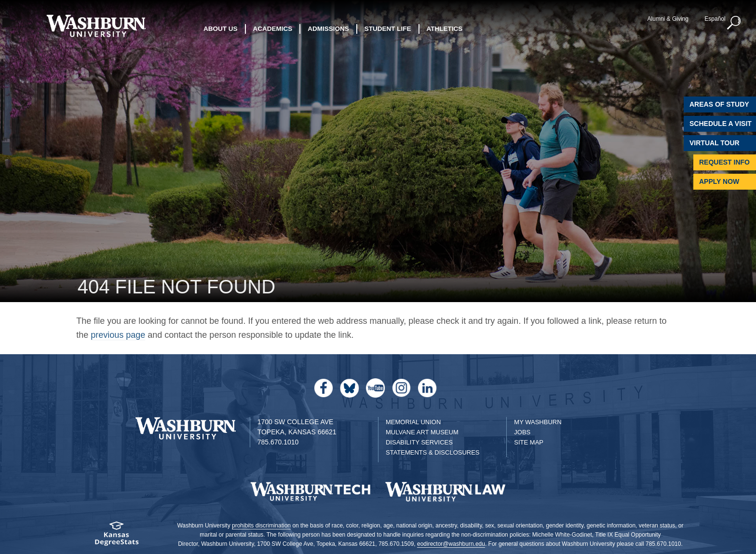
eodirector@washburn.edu (451, 544)
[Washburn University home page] (96, 26)
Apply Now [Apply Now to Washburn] (719, 181)
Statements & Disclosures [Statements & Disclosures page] (433, 452)
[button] (734, 23)
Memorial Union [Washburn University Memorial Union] (413, 422)
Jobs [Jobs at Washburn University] (522, 432)
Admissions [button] (328, 29)
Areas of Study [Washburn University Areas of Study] (719, 104)
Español (715, 19)
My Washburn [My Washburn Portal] (538, 422)
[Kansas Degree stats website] (116, 537)
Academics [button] (273, 29)
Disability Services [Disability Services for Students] (419, 442)
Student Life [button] (388, 29)
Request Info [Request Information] (724, 162)
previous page (118, 335)
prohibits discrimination (261, 526)
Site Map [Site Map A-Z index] (529, 442)
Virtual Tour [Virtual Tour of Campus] (715, 143)
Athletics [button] (445, 29)
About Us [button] (221, 29)
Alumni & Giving (668, 19)
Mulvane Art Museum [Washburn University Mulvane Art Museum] (422, 432)
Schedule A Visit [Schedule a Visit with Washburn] (721, 124)
